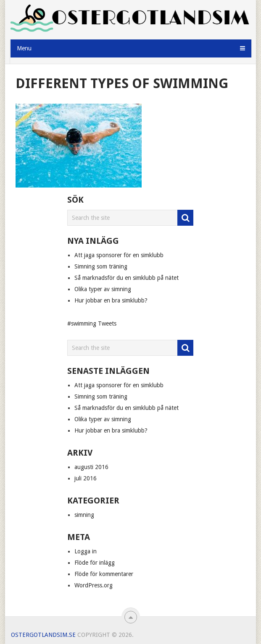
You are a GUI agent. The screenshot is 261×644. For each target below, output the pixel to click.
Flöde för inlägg (95, 563)
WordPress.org (94, 585)
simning (84, 515)
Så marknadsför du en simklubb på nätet (127, 278)
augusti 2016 (91, 467)
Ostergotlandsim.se (43, 635)
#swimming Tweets (92, 323)
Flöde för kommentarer (104, 574)
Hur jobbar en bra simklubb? (111, 300)
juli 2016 (86, 478)
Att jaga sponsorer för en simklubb (119, 255)
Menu (24, 48)
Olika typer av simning (103, 289)
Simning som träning (101, 266)
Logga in (86, 551)
